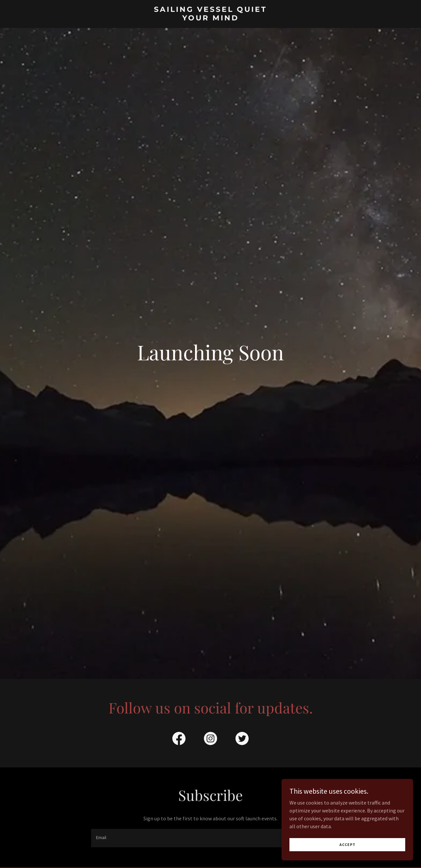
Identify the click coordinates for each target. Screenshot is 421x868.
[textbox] (186, 838)
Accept (347, 844)
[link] (211, 18)
